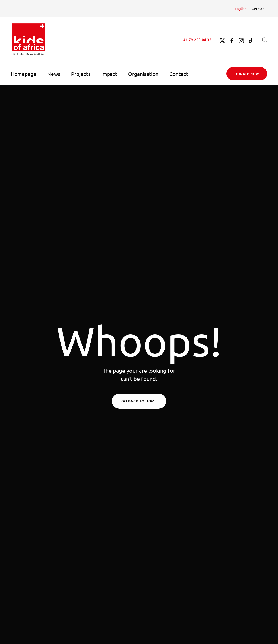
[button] (264, 40)
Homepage (24, 74)
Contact (179, 74)
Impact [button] (109, 74)
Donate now (247, 74)
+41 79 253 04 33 (196, 40)
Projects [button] (81, 74)
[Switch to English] (241, 8)
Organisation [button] (143, 74)
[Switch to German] (258, 8)
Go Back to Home (139, 401)
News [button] (54, 74)
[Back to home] (29, 40)
